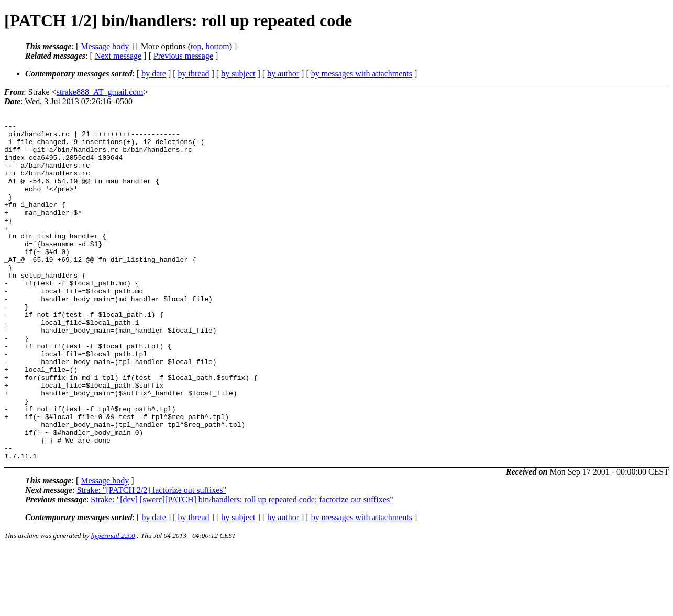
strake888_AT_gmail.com (100, 92)
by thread (194, 74)
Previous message (183, 56)
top (196, 46)
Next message (118, 56)
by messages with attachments (362, 74)
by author (283, 74)
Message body (105, 46)
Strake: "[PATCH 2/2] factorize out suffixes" (152, 558)
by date (154, 74)
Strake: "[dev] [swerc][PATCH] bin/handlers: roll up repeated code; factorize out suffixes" (242, 567)
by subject (238, 74)
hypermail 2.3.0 (113, 603)
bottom (217, 46)
